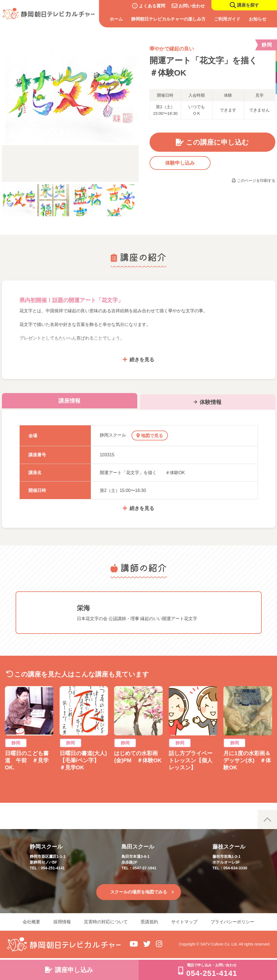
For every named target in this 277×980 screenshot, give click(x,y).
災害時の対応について (106, 922)
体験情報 (211, 402)
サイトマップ (185, 922)
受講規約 (150, 922)
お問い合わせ (192, 6)
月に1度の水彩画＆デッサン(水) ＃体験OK (247, 760)
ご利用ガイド (227, 19)
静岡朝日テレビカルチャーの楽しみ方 (168, 19)
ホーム (116, 19)
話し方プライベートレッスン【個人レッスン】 (191, 760)
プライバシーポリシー (233, 922)
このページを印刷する (256, 180)
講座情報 (69, 401)
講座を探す (248, 5)
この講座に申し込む (217, 142)
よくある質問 (152, 6)
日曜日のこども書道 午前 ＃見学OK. (27, 760)
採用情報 (62, 922)
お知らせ (258, 19)
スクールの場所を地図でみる (139, 892)
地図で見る (152, 436)
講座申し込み (74, 970)
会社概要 (31, 922)
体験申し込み (180, 163)
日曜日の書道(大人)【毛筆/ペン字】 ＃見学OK (83, 760)
